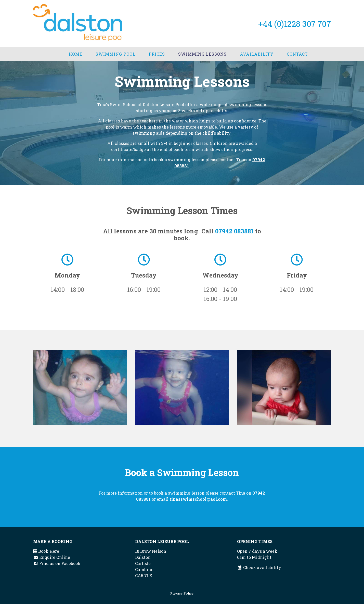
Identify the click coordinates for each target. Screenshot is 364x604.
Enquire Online (52, 557)
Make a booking (53, 541)
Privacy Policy (182, 593)
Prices (157, 54)
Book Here (46, 551)
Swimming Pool (115, 54)
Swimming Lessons (202, 54)
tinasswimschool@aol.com (198, 499)
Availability (257, 54)
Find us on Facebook (57, 563)
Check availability (259, 567)
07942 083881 (234, 231)
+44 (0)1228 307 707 (295, 24)
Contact (297, 54)
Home (75, 54)
